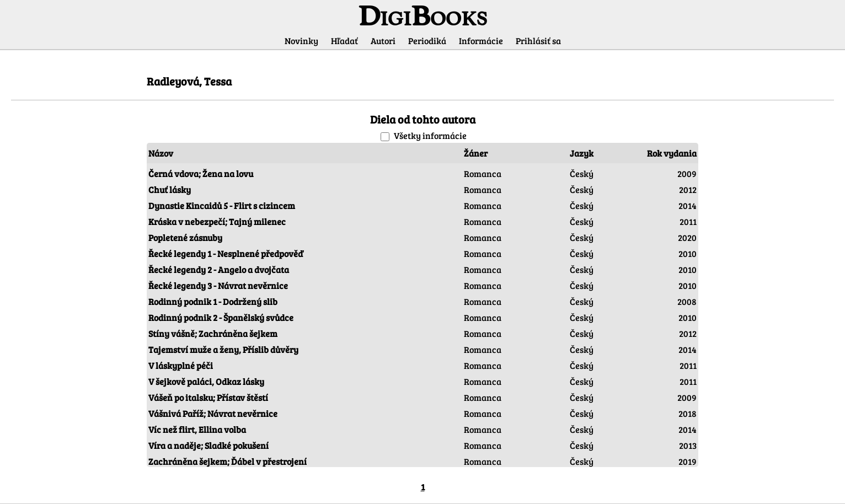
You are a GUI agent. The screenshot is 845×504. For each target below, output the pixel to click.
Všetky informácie (430, 135)
